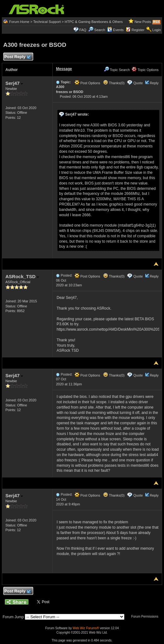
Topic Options (145, 70)
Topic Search (117, 70)
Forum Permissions (146, 616)
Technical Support (47, 22)
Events (115, 30)
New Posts (143, 22)
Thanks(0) (114, 83)
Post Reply (17, 57)
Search (100, 30)
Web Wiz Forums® (86, 628)
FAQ (83, 30)
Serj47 (14, 83)
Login (157, 30)
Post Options (87, 83)
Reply (154, 83)
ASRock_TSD (22, 276)
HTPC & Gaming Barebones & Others (94, 22)
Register (138, 30)
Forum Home (19, 22)
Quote (138, 83)
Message (64, 69)
